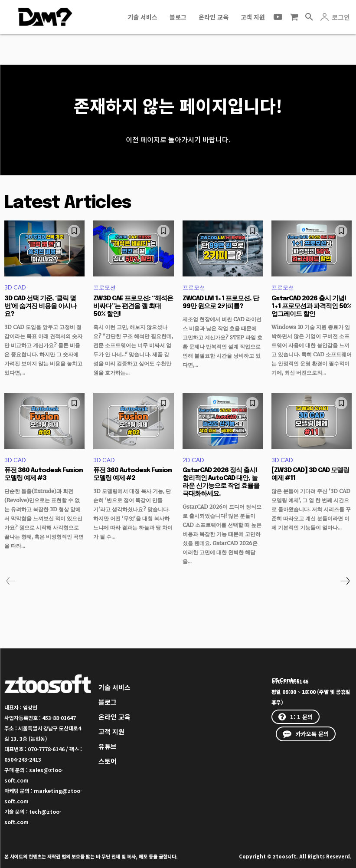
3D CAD (15, 288)
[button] (309, 17)
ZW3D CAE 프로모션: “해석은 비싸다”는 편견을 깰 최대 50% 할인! (133, 306)
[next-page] (345, 581)
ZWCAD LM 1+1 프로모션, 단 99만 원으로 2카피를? (221, 302)
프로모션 (105, 288)
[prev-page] (11, 581)
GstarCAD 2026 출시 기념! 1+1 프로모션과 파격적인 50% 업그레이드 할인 (311, 306)
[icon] (294, 17)
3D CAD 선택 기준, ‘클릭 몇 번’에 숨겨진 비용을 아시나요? (40, 306)
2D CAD (193, 460)
